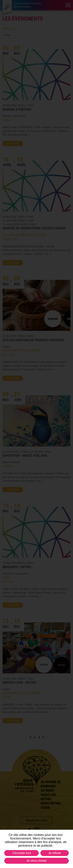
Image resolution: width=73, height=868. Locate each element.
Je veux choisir (36, 861)
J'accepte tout (22, 853)
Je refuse (55, 853)
